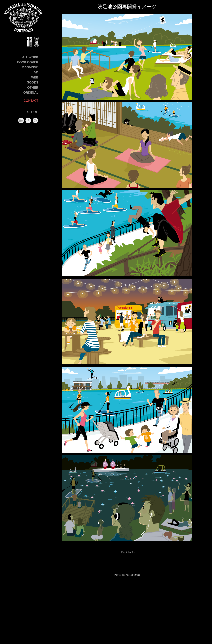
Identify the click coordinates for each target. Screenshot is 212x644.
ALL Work (30, 57)
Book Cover (28, 62)
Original (31, 92)
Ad (36, 72)
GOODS (32, 82)
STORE (33, 112)
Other (33, 87)
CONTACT (31, 101)
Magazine (30, 67)
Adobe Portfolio (133, 575)
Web (35, 77)
